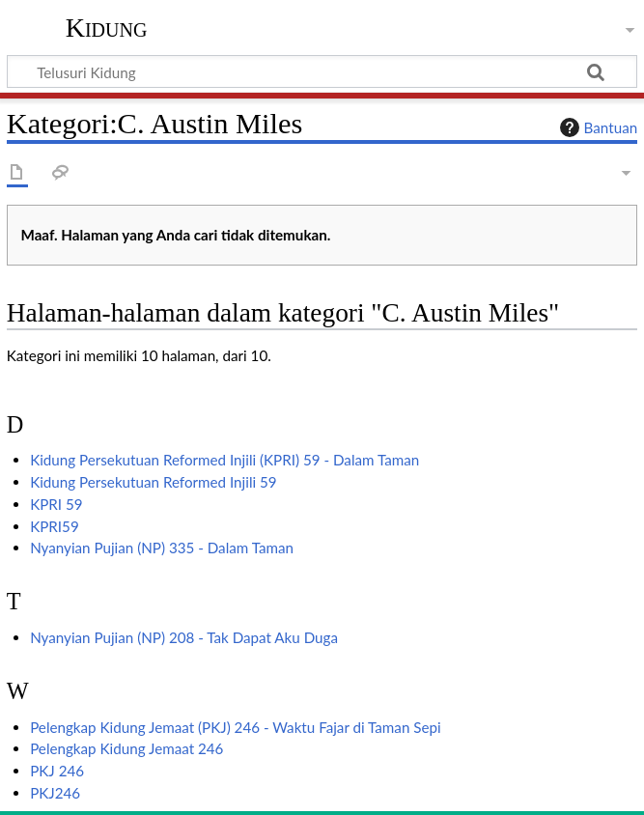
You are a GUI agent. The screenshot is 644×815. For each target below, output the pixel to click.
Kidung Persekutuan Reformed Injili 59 (153, 482)
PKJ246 (55, 793)
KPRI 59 (56, 504)
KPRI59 (55, 526)
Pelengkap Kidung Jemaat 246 (126, 748)
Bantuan (597, 127)
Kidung (107, 28)
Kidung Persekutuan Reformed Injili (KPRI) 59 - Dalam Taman (224, 460)
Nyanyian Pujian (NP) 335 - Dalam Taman (162, 548)
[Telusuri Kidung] (322, 71)
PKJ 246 (57, 771)
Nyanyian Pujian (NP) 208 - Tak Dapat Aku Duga (184, 637)
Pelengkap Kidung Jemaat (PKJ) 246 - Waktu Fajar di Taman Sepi (236, 727)
